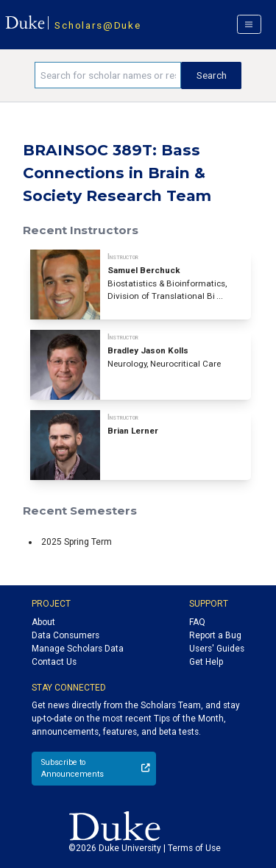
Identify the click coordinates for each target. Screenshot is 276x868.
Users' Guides (217, 649)
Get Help (206, 662)
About (43, 622)
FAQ (197, 622)
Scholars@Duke (98, 25)
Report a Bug (215, 635)
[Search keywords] (108, 75)
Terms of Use (194, 848)
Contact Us (54, 662)
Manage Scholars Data (78, 649)
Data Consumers (66, 635)
